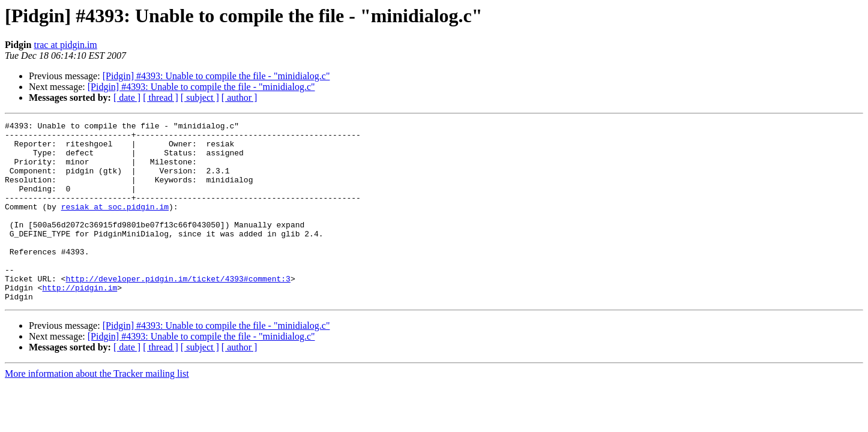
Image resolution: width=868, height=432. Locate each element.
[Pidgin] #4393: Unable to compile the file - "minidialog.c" (216, 76)
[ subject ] (200, 97)
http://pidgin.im (80, 322)
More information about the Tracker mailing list (97, 409)
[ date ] (127, 97)
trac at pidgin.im (65, 45)
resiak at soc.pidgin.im (115, 224)
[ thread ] (161, 97)
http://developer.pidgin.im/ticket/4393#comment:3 (178, 311)
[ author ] (240, 97)
